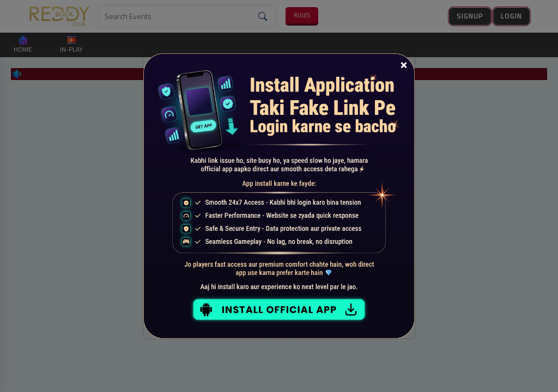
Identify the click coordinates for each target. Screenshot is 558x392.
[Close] (404, 64)
